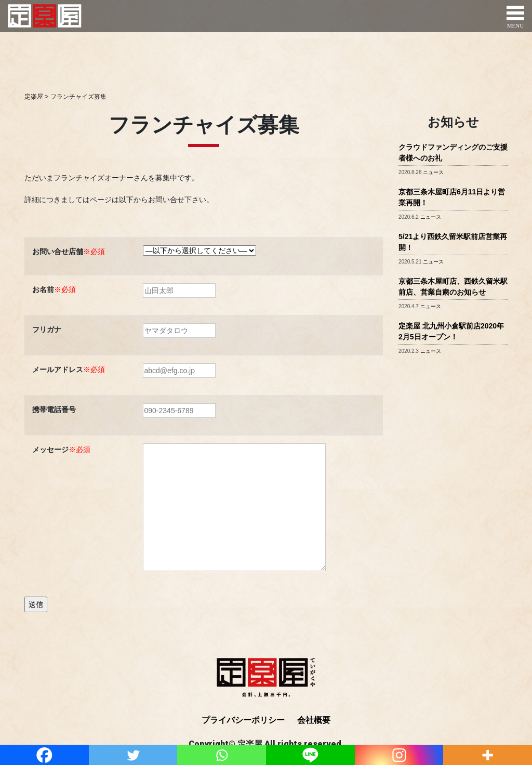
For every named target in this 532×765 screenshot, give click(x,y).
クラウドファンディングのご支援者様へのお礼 (453, 153)
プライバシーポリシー (243, 720)
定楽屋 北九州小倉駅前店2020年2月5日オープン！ (451, 331)
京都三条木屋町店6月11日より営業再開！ (452, 197)
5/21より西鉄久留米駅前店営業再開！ (453, 242)
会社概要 (314, 720)
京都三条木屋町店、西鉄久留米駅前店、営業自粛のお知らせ (453, 287)
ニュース (433, 172)
